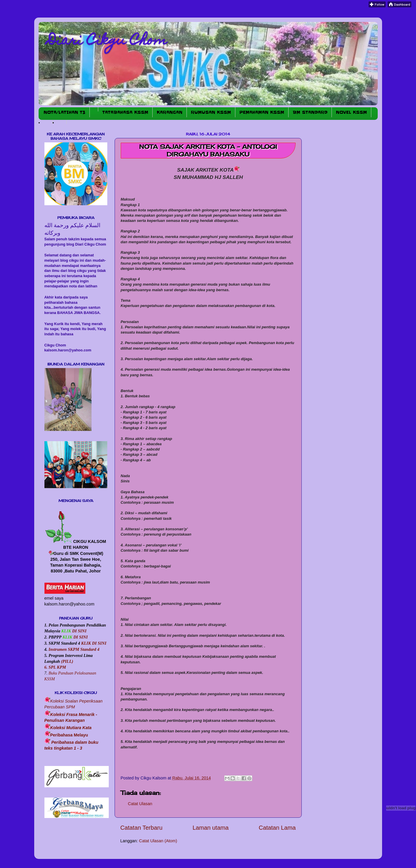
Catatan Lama (277, 828)
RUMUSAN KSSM (211, 112)
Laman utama (211, 828)
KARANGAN (170, 112)
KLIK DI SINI (94, 643)
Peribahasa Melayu (69, 735)
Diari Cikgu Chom (107, 42)
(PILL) (67, 661)
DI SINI (79, 631)
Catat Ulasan (140, 804)
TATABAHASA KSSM (125, 112)
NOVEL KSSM (351, 112)
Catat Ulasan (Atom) (158, 841)
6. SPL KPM (55, 667)
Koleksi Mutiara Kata (71, 728)
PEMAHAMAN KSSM (262, 112)
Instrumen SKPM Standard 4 (74, 649)
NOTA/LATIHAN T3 (64, 112)
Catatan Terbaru (141, 828)
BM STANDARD (310, 112)
